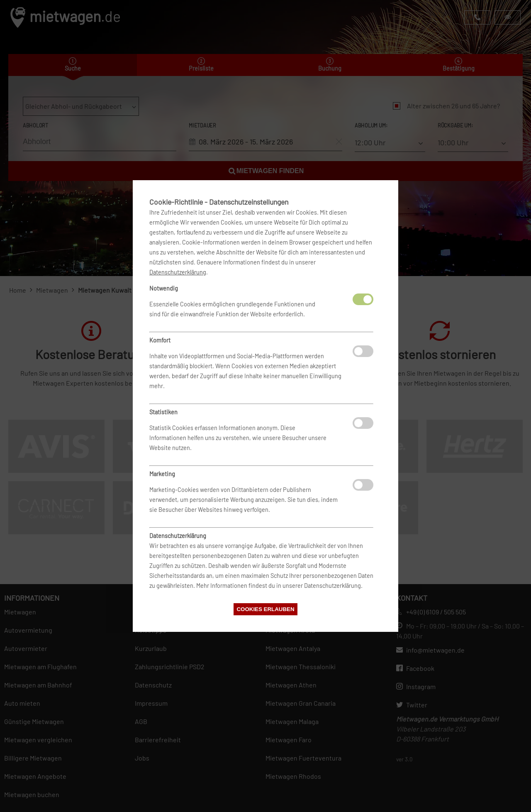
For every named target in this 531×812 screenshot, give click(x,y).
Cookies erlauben (265, 609)
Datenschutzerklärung (178, 272)
